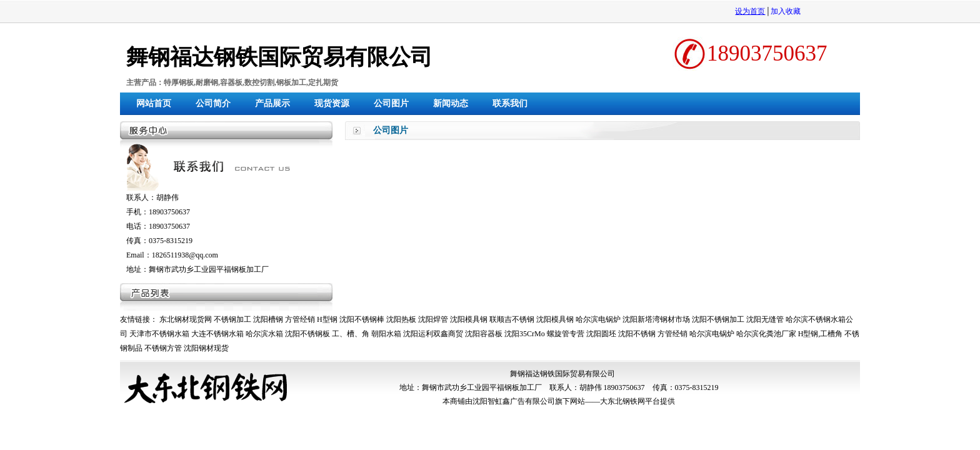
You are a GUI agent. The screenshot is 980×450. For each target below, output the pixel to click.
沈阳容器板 (484, 334)
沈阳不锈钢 (637, 334)
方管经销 (300, 319)
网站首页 (154, 103)
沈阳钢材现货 (206, 348)
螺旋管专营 (566, 334)
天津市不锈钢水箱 (159, 334)
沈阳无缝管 (765, 319)
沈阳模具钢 (469, 319)
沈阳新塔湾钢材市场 (656, 319)
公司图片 (391, 103)
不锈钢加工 (232, 319)
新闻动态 (451, 103)
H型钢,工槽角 (821, 334)
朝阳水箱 (386, 334)
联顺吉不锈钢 (512, 319)
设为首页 (750, 11)
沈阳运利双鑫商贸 (433, 334)
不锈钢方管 (163, 348)
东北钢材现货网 (186, 319)
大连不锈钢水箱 (217, 334)
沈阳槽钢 (268, 319)
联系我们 (510, 103)
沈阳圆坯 (601, 334)
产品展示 (272, 103)
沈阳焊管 (433, 319)
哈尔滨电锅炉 (598, 319)
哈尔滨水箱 (264, 334)
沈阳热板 (401, 319)
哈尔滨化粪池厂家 (766, 334)
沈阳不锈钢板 (307, 334)
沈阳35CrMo (525, 334)
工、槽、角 (351, 334)
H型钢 (327, 319)
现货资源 (332, 103)
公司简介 (213, 103)
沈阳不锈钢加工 (718, 319)
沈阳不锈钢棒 (362, 319)
